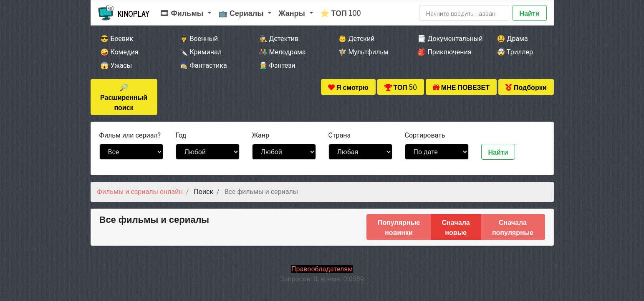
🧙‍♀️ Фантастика (203, 65)
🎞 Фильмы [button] (183, 13)
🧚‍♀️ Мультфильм (364, 52)
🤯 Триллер (515, 52)
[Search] (464, 13)
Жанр (261, 135)
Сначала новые (456, 227)
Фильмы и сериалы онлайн (140, 192)
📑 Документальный (446, 39)
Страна (340, 135)
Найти (530, 13)
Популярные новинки (399, 227)
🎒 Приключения (445, 52)
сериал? (130, 135)
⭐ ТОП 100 (341, 13)
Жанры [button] (293, 13)
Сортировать (425, 135)
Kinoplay (134, 13)
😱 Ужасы (116, 65)
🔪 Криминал (201, 52)
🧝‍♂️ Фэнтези (277, 65)
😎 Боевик (117, 39)
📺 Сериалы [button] (242, 13)
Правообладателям (322, 269)
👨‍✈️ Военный (199, 39)
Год (181, 135)
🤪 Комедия (120, 52)
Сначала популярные (513, 227)
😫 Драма (513, 39)
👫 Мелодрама (283, 52)
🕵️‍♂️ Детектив (279, 39)
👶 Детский (357, 39)
